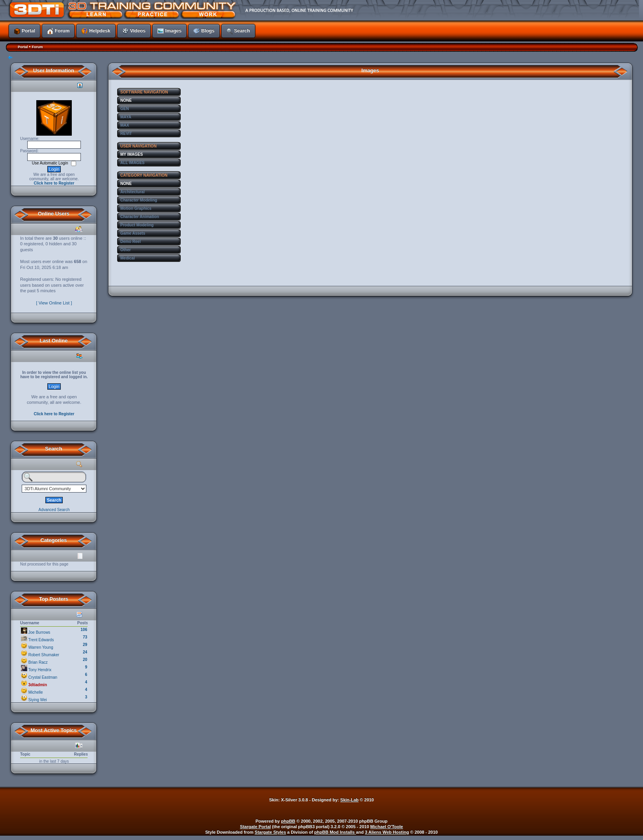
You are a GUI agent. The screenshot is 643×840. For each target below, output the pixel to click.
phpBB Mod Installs (335, 832)
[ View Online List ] (54, 303)
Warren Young (41, 647)
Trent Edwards (41, 640)
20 (85, 660)
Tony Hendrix (40, 670)
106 (84, 630)
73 (85, 637)
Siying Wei (38, 700)
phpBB (288, 821)
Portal (23, 47)
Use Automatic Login (51, 163)
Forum (37, 47)
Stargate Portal (255, 827)
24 (85, 652)
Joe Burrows (39, 632)
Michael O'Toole (387, 827)
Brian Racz (38, 662)
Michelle (36, 692)
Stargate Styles (270, 832)
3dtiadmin (38, 685)
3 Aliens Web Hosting (387, 832)
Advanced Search (54, 510)
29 (85, 645)
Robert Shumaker (44, 655)
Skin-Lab (350, 800)
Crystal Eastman (43, 677)
